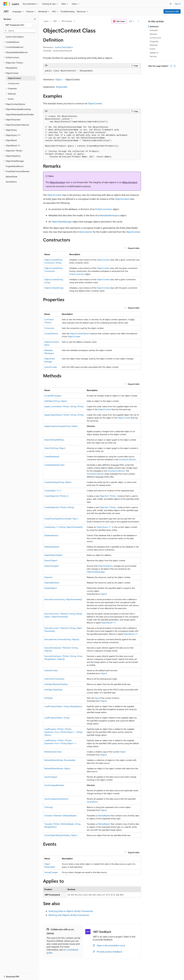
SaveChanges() (51, 777)
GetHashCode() (51, 670)
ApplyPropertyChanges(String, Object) (61, 426)
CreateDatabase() (52, 456)
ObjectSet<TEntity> (108, 496)
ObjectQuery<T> (104, 527)
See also (153, 56)
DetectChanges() (52, 566)
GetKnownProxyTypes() (54, 679)
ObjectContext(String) (54, 288)
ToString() (49, 807)
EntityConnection (104, 209)
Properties (154, 41)
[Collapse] (35, 19)
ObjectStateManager (62, 222)
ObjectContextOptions (80, 333)
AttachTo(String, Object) (55, 448)
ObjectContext (95, 103)
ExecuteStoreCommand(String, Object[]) (62, 639)
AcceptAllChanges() (53, 396)
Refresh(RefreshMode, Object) (57, 768)
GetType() (48, 698)
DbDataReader (104, 816)
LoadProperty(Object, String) (57, 718)
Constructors (155, 38)
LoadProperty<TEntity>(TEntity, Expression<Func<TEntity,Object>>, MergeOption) (63, 732)
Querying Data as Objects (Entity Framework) (71, 911)
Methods (154, 45)
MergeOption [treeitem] (12, 68)
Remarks (153, 34)
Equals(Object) (51, 588)
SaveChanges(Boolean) (54, 785)
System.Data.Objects (64, 47)
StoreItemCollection (127, 459)
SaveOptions (92, 802)
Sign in (178, 4)
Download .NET (172, 11)
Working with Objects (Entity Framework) (69, 915)
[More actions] (138, 21)
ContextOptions (51, 333)
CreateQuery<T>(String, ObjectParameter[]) (63, 527)
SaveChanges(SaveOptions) (56, 799)
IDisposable (62, 87)
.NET (55, 21)
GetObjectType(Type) (53, 690)
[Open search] (171, 4)
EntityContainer (85, 232)
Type (97, 698)
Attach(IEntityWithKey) (54, 440)
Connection (49, 328)
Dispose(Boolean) (52, 583)
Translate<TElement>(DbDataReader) (61, 816)
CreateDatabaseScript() (54, 465)
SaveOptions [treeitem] (11, 182)
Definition (154, 26)
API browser (67, 21)
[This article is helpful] (171, 66)
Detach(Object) (51, 560)
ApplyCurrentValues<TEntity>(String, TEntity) (64, 406)
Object (59, 79)
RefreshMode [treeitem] (11, 177)
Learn (46, 21)
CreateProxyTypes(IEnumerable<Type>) (61, 519)
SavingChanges (51, 872)
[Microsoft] (5, 4)
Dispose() (48, 577)
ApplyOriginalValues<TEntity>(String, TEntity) (64, 415)
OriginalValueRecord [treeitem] (15, 166)
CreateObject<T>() (53, 490)
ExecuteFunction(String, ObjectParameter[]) (63, 599)
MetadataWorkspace (109, 215)
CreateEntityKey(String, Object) (58, 482)
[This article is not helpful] (175, 66)
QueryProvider (51, 367)
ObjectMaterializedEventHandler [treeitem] (20, 114)
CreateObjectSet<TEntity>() (57, 496)
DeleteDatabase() (52, 547)
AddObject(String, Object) (56, 401)
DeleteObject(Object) (54, 555)
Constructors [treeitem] (14, 83)
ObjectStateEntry (106, 566)
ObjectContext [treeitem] (14, 78)
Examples (154, 30)
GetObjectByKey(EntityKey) (56, 684)
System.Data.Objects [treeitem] (15, 37)
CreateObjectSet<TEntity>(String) (59, 507)
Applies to (154, 53)
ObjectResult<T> (109, 623)
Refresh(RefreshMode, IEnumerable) (60, 760)
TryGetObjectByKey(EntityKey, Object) (61, 835)
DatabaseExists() (51, 535)
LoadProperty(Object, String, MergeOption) (63, 706)
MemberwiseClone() (53, 752)
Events (153, 49)
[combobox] (19, 25)
